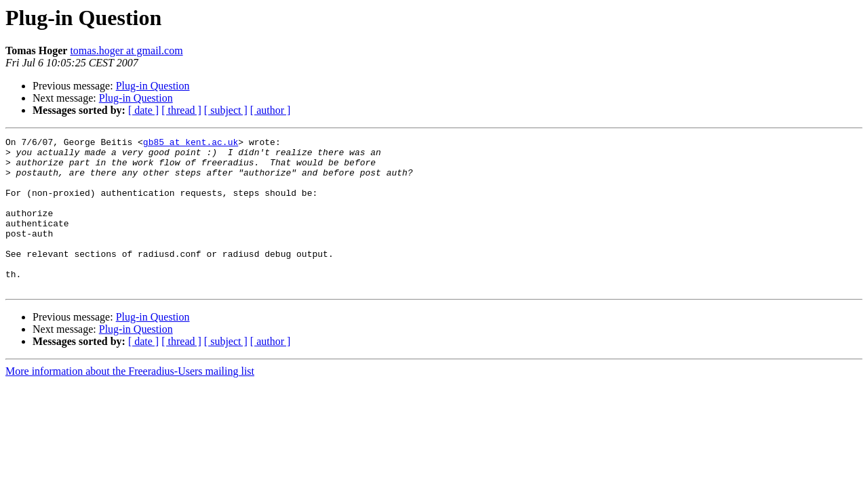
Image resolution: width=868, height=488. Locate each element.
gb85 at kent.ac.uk (191, 144)
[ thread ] (181, 110)
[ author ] (271, 110)
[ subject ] (226, 110)
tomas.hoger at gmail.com (126, 50)
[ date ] (143, 110)
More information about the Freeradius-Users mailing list (130, 402)
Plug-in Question (153, 86)
